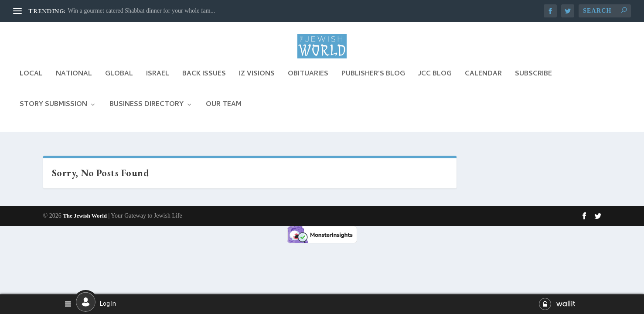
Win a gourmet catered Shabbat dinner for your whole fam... (142, 11)
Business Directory (147, 113)
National (74, 83)
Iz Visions (257, 83)
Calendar (483, 83)
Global (119, 83)
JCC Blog (435, 83)
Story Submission (53, 113)
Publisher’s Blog (373, 83)
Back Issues (204, 83)
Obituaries (308, 83)
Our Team (224, 113)
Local (31, 83)
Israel (158, 83)
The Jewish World (85, 217)
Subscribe (533, 83)
